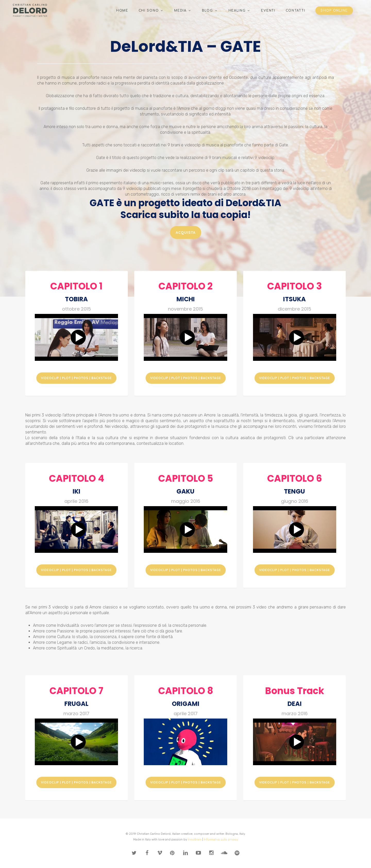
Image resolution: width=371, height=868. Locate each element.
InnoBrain (195, 839)
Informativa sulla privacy (221, 839)
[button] (186, 232)
